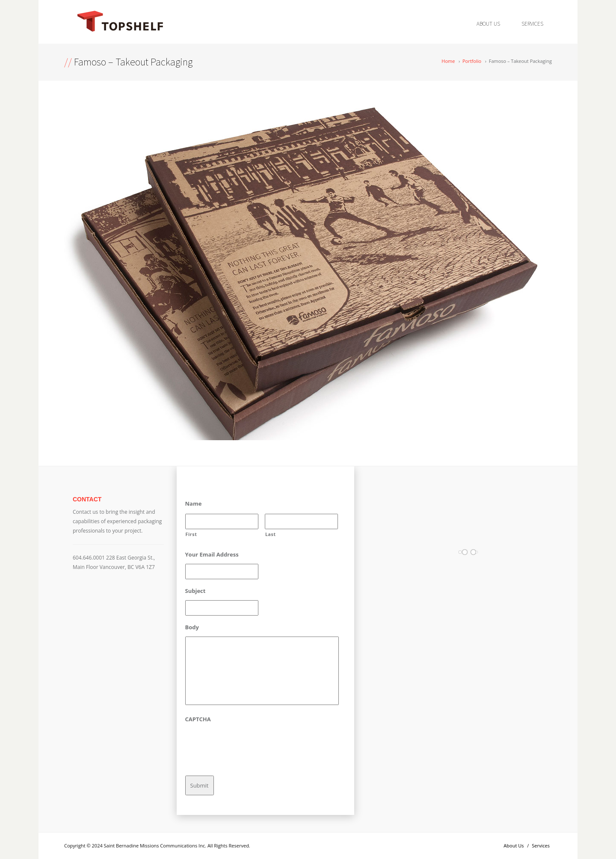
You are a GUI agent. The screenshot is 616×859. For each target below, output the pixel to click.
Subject (195, 591)
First (191, 534)
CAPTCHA (198, 719)
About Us (488, 24)
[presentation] (250, 745)
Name (194, 504)
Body (192, 627)
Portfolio (472, 61)
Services (532, 24)
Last (271, 534)
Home (448, 61)
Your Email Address (212, 555)
